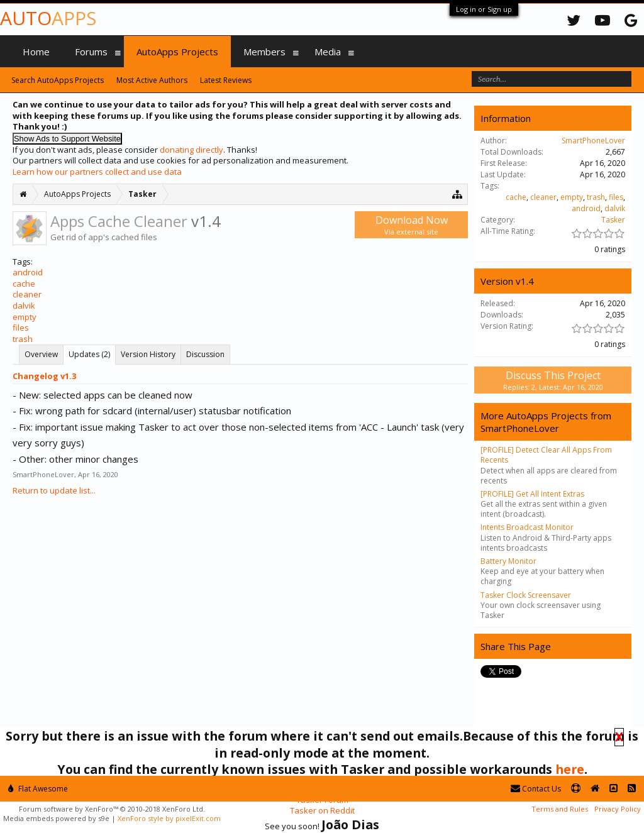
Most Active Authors (152, 80)
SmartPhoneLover (43, 474)
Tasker (613, 220)
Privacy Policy (618, 809)
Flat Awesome (38, 789)
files (21, 328)
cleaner (27, 294)
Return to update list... (54, 490)
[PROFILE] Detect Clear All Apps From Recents (546, 455)
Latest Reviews (226, 80)
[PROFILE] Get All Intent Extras (532, 494)
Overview (41, 354)
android (28, 272)
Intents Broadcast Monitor (527, 527)
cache (24, 284)
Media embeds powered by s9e (56, 818)
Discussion (205, 354)
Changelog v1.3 (44, 376)
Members (264, 52)
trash (23, 339)
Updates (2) (89, 354)
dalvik (24, 306)
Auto (48, 18)
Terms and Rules (560, 809)
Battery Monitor (508, 561)
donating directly (192, 150)
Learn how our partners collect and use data (97, 172)
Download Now (411, 225)
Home (36, 52)
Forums (91, 52)
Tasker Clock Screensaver (526, 595)
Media (328, 52)
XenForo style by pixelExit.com (169, 818)
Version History (148, 354)
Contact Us (536, 789)
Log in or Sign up (484, 9)
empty (25, 317)
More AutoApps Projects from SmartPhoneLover (546, 422)
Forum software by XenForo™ (112, 809)
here (570, 769)
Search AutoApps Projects (58, 80)
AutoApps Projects (177, 52)
